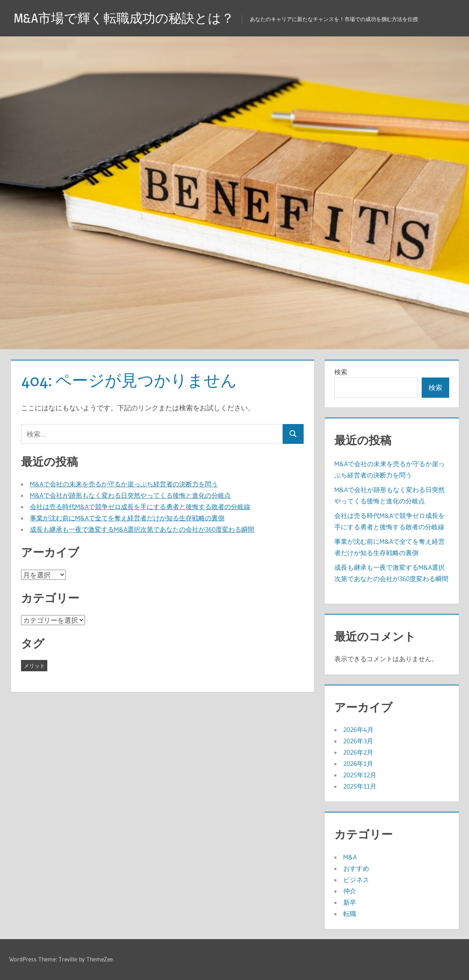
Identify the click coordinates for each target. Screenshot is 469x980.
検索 (341, 372)
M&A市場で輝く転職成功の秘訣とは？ (124, 18)
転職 (350, 914)
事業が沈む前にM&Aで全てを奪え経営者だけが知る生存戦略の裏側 (127, 518)
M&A (350, 857)
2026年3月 (358, 741)
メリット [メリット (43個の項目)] (34, 666)
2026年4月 (358, 730)
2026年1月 (358, 764)
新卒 (350, 902)
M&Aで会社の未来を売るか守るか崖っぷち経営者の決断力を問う (124, 484)
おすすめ (356, 868)
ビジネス (356, 880)
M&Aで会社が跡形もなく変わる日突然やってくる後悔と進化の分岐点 (130, 495)
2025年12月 (360, 775)
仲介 (350, 891)
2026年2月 (358, 752)
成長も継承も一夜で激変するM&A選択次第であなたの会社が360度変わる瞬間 (142, 529)
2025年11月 (360, 786)
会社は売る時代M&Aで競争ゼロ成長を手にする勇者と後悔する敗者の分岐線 (140, 507)
